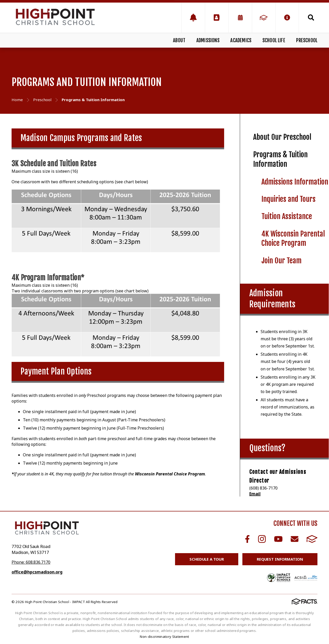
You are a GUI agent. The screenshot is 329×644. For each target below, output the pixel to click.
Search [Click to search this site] (311, 18)
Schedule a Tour (207, 559)
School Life (274, 40)
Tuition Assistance (287, 216)
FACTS (312, 539)
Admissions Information (295, 182)
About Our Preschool (282, 137)
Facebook (247, 539)
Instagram (262, 539)
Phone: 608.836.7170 (31, 562)
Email (255, 494)
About (179, 40)
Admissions (208, 40)
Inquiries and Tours (289, 199)
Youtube (278, 539)
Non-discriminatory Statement (164, 637)
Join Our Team (281, 261)
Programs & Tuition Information (280, 159)
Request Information (280, 559)
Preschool (307, 40)
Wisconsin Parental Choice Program (170, 474)
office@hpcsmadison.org (37, 572)
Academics (241, 40)
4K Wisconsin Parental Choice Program (293, 239)
